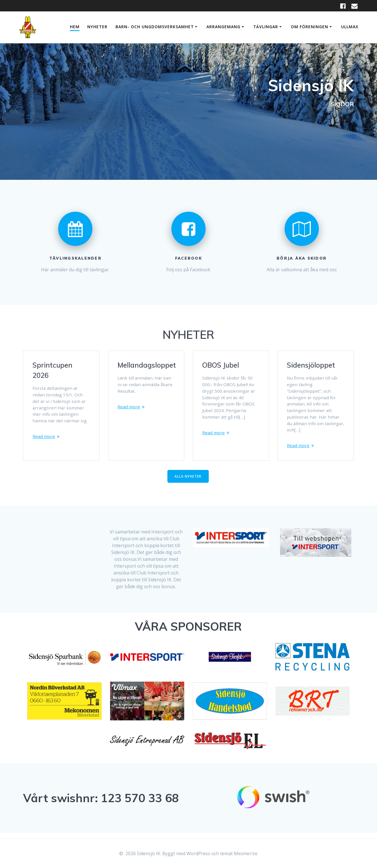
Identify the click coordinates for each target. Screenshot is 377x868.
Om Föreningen (310, 27)
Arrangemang (223, 27)
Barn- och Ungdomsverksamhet (155, 27)
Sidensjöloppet (311, 365)
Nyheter (97, 27)
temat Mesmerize (239, 853)
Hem (75, 27)
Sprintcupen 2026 (52, 370)
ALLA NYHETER (188, 482)
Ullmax (350, 27)
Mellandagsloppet (147, 365)
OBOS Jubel (221, 365)
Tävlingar (266, 27)
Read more (44, 439)
